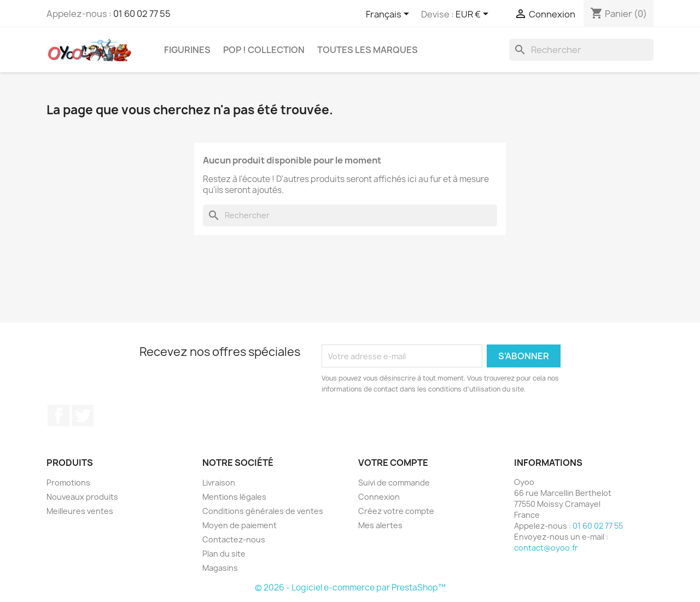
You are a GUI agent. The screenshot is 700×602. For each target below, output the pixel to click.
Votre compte (393, 463)
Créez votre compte (396, 511)
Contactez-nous (234, 539)
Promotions (68, 483)
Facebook (59, 416)
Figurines (187, 50)
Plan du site (224, 554)
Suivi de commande (394, 483)
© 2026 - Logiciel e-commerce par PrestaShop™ (350, 588)
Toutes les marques (367, 50)
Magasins (220, 568)
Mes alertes (380, 525)
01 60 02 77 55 (142, 14)
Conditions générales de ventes (263, 511)
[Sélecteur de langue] (389, 15)
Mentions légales (234, 497)
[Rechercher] (581, 50)
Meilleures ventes (80, 511)
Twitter (83, 416)
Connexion (379, 497)
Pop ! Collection (264, 50)
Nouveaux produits (82, 497)
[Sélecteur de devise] (474, 15)
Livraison (219, 483)
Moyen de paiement (240, 525)
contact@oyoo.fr (546, 548)
